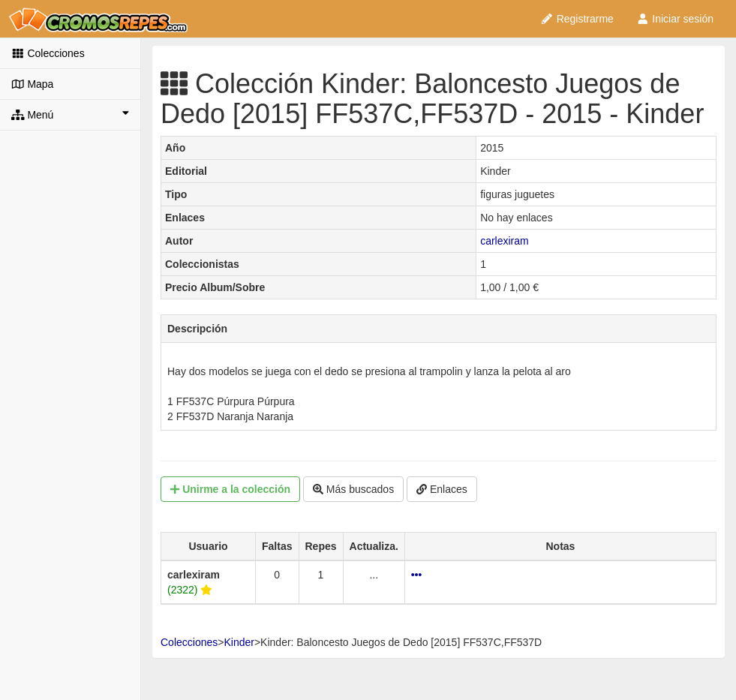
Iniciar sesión (675, 19)
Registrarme (577, 19)
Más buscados (353, 489)
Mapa (32, 84)
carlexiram (505, 241)
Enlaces (442, 489)
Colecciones (48, 53)
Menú (70, 114)
